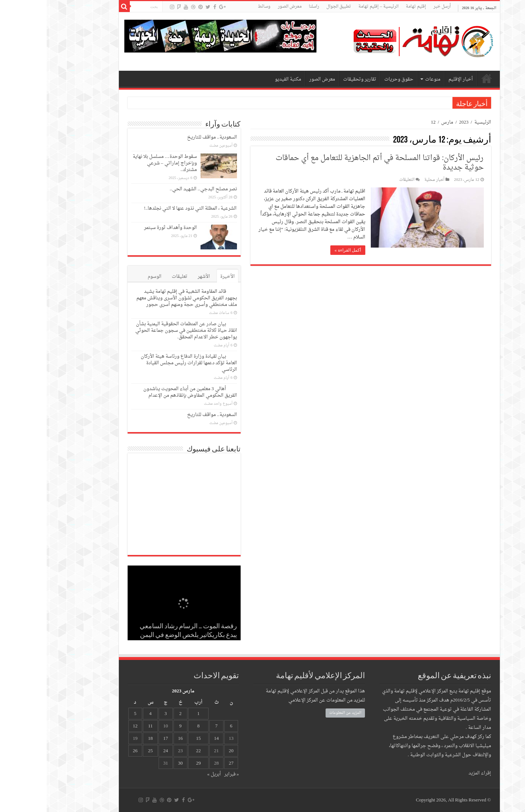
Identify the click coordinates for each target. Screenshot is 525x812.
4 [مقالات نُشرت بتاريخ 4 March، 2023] (104, 714)
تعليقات (133, 277)
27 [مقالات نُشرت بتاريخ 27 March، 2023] (185, 763)
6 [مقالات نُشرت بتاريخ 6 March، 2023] (185, 726)
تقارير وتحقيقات (313, 79)
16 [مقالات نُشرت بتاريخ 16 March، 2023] (134, 739)
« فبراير (185, 774)
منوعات (386, 79)
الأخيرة (181, 277)
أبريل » (167, 774)
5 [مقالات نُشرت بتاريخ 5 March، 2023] (89, 714)
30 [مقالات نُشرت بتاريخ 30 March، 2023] (134, 763)
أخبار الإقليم (414, 79)
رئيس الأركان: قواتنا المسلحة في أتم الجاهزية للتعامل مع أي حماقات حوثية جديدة (333, 163)
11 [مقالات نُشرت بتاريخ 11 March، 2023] (104, 726)
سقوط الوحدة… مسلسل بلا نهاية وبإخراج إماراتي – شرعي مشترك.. (118, 163)
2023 (417, 122)
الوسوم (108, 277)
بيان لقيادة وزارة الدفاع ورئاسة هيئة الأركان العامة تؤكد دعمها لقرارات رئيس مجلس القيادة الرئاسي (142, 363)
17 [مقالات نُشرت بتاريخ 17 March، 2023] (119, 739)
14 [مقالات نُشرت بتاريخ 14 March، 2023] (170, 739)
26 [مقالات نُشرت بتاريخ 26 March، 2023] (88, 751)
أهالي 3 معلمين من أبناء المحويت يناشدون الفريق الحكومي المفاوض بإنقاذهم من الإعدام (143, 392)
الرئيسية (436, 122)
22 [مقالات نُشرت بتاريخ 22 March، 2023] (152, 751)
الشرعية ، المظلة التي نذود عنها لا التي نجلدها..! (144, 208)
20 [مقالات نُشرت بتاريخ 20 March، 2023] (185, 751)
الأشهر (157, 277)
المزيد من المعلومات (299, 713)
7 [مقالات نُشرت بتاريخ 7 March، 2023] (170, 726)
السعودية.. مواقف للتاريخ (165, 137)
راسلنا (267, 7)
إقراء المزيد (433, 773)
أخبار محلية (388, 180)
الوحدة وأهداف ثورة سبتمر (124, 228)
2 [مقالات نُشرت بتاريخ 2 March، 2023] (134, 714)
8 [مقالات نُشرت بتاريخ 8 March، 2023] (152, 726)
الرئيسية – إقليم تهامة (332, 7)
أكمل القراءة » (301, 250)
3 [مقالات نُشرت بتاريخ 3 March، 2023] (119, 714)
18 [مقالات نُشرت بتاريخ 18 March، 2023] (104, 739)
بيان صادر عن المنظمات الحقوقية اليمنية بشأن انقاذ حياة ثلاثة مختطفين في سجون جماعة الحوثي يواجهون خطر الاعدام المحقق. (139, 331)
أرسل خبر (395, 7)
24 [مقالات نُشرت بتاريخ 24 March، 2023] (119, 751)
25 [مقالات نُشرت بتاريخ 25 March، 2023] (104, 751)
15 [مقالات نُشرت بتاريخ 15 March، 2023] (152, 739)
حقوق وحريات (352, 79)
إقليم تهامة (369, 7)
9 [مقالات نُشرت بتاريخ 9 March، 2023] (134, 726)
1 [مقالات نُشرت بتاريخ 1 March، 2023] (152, 714)
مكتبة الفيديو (241, 79)
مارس (400, 122)
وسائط (217, 7)
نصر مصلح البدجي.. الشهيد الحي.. (157, 189)
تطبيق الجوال (292, 7)
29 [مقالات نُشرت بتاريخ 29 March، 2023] (152, 763)
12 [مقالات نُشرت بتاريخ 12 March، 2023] (88, 726)
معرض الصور (243, 7)
